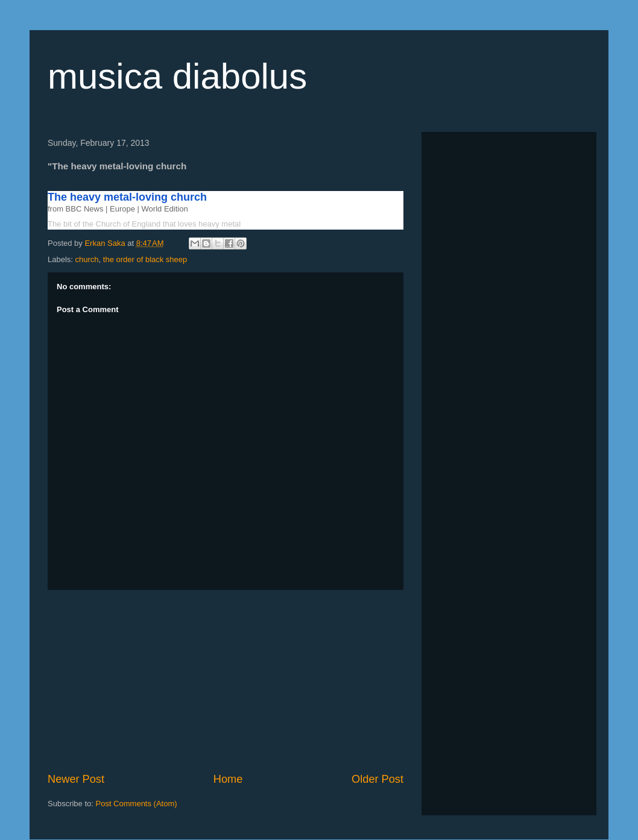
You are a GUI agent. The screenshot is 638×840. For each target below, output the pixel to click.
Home (228, 779)
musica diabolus (177, 76)
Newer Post (76, 779)
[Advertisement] (226, 681)
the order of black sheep (145, 259)
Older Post (377, 779)
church (87, 259)
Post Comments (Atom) (137, 804)
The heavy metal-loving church (134, 197)
